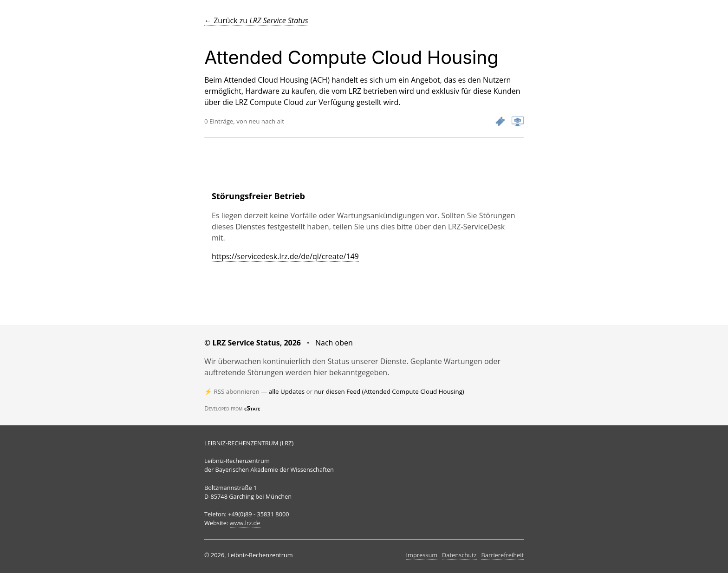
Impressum (422, 555)
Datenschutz (459, 555)
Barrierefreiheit (503, 555)
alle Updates (287, 391)
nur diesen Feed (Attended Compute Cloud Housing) (389, 391)
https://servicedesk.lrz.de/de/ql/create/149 (285, 256)
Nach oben (334, 343)
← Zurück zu (256, 20)
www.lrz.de (245, 523)
